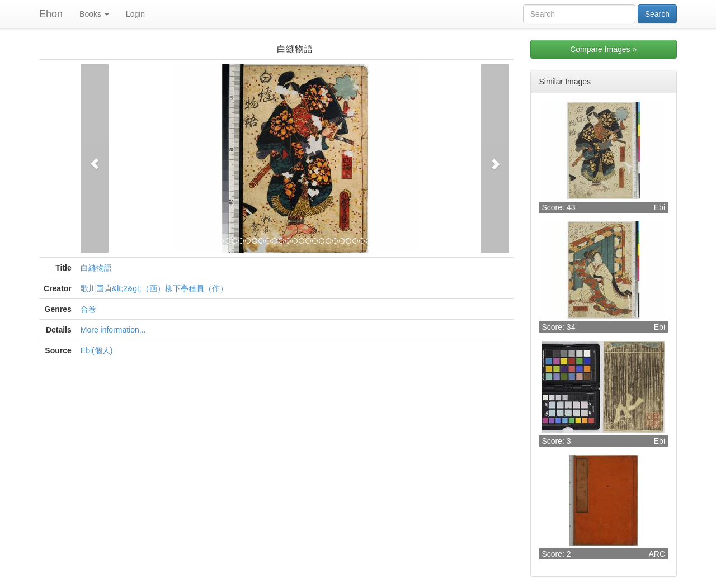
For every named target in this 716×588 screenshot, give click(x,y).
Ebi (660, 207)
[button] (95, 158)
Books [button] (94, 14)
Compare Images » (603, 49)
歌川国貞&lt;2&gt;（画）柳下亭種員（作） (154, 288)
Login (135, 14)
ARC (657, 554)
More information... (113, 330)
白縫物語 (96, 268)
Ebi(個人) (97, 350)
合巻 (88, 309)
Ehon (51, 14)
